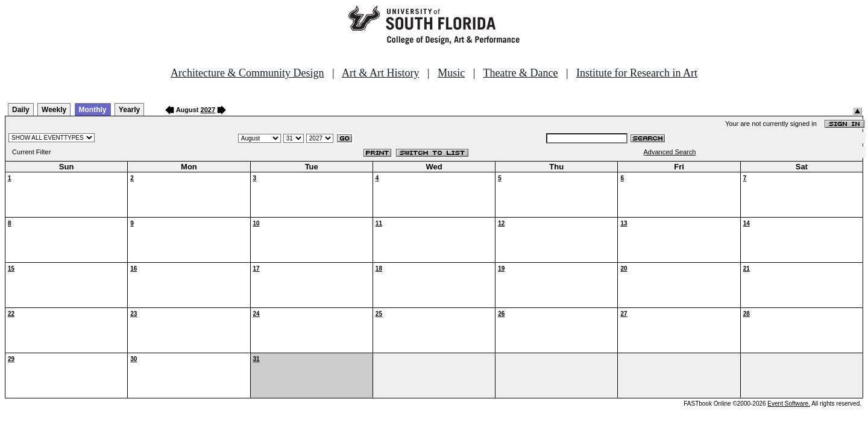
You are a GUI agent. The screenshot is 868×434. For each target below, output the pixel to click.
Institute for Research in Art (637, 73)
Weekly (54, 110)
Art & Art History (381, 73)
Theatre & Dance (520, 73)
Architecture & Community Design (247, 73)
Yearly (129, 110)
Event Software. (789, 404)
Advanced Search (670, 152)
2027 (208, 110)
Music (451, 73)
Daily (21, 110)
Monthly (93, 110)
